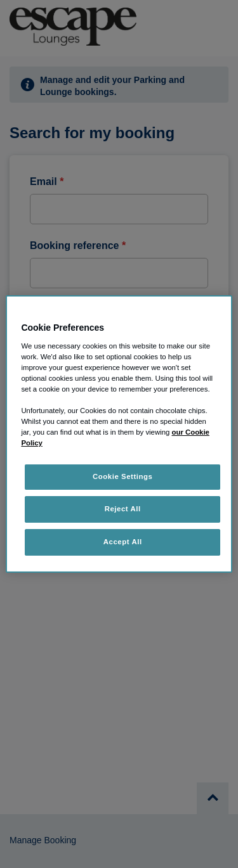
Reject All (123, 509)
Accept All (123, 542)
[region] (119, 434)
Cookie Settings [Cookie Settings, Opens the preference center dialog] (123, 476)
